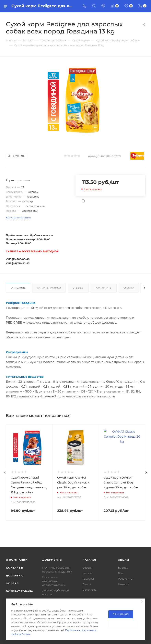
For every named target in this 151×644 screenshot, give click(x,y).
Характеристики (49, 288)
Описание (18, 288)
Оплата (129, 288)
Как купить (104, 288)
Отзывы (78, 288)
